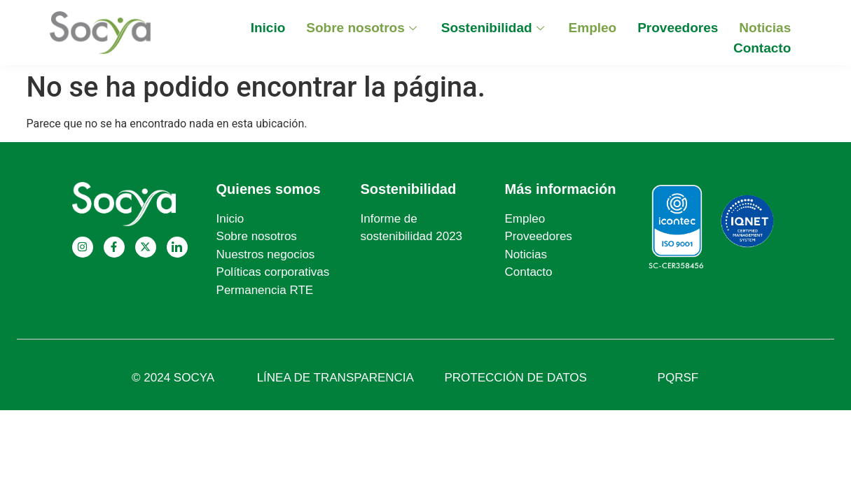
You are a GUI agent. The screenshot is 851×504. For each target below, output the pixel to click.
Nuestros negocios (266, 254)
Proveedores (678, 28)
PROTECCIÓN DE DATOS (516, 378)
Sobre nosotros (363, 28)
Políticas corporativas (273, 272)
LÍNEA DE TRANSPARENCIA (335, 378)
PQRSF (678, 378)
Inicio (268, 28)
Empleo (593, 28)
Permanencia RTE (265, 290)
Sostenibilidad (494, 28)
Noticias (765, 28)
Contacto (762, 48)
